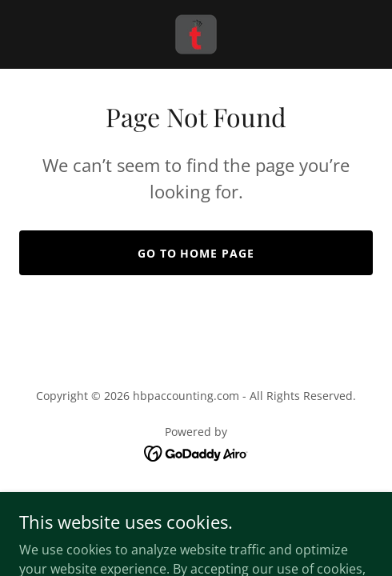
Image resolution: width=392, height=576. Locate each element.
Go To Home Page (196, 253)
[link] (196, 34)
